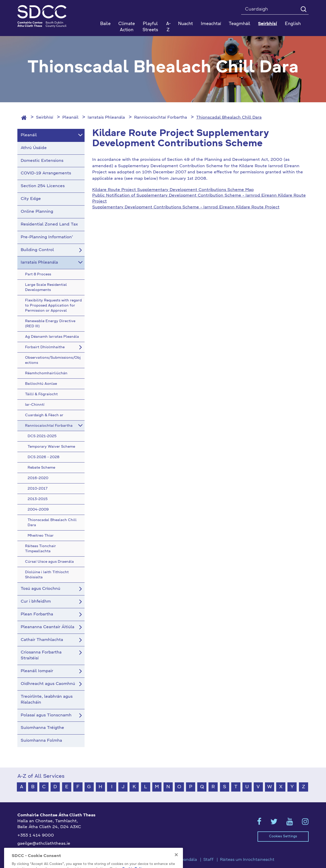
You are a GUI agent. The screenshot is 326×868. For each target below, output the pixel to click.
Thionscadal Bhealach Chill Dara (229, 118)
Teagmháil (240, 24)
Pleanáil (70, 118)
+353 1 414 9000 (36, 836)
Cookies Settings (283, 836)
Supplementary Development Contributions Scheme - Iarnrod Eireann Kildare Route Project (186, 207)
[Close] (176, 862)
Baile (105, 24)
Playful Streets (150, 27)
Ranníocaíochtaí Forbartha (161, 118)
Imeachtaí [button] (211, 24)
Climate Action (127, 27)
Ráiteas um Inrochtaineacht (247, 860)
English (293, 24)
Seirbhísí (45, 118)
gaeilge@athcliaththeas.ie (44, 844)
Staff (208, 860)
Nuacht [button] (185, 24)
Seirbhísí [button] (267, 24)
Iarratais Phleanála (106, 118)
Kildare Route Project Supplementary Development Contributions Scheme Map (173, 190)
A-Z (168, 27)
